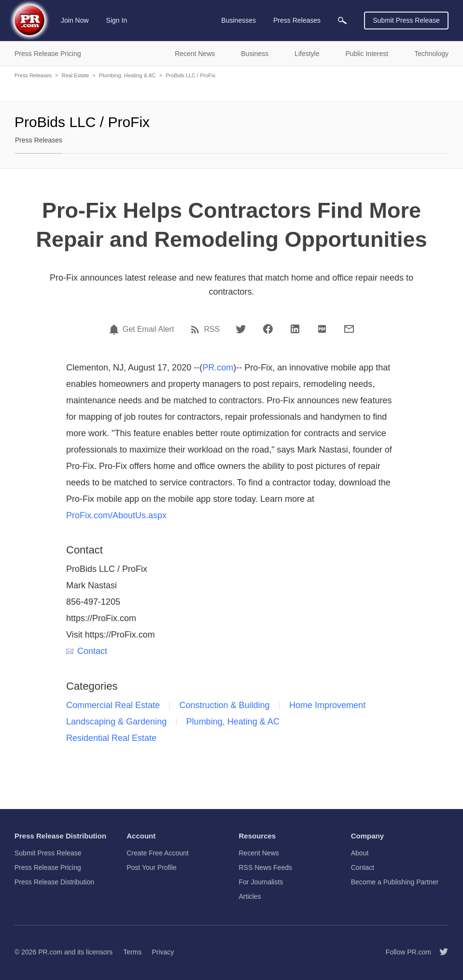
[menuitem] (342, 21)
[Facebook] (268, 329)
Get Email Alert (148, 329)
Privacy (163, 952)
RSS (212, 329)
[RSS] (196, 329)
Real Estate (75, 75)
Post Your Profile (152, 867)
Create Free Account (157, 853)
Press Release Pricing (48, 867)
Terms (132, 952)
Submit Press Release (406, 20)
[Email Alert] (115, 329)
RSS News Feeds (266, 867)
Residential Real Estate (111, 738)
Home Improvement (327, 705)
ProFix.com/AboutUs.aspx (116, 515)
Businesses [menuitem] (239, 20)
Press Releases (33, 75)
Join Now (75, 20)
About (360, 853)
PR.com (218, 368)
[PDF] (322, 329)
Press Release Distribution (54, 882)
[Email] (349, 329)
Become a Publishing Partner (395, 882)
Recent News (259, 853)
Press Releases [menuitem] (297, 20)
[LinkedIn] (295, 329)
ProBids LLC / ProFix (190, 75)
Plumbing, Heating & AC (127, 75)
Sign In (117, 20)
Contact (87, 651)
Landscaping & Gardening (116, 722)
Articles (250, 896)
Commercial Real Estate (113, 705)
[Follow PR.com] (440, 952)
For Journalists (261, 882)
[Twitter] (241, 329)
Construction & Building (225, 705)
